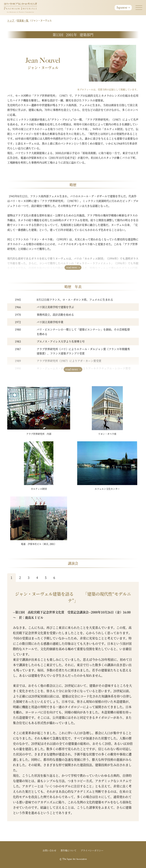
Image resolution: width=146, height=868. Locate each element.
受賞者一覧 (23, 20)
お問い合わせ (49, 850)
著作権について (68, 850)
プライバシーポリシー (92, 850)
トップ (11, 20)
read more (72, 267)
